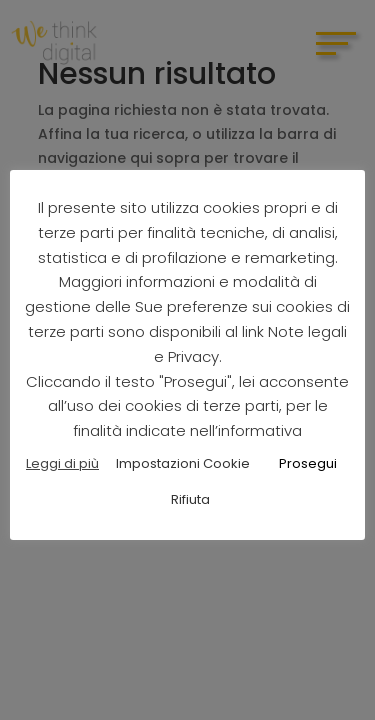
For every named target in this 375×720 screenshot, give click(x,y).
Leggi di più (62, 463)
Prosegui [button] (308, 463)
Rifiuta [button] (190, 499)
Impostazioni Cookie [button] (183, 463)
